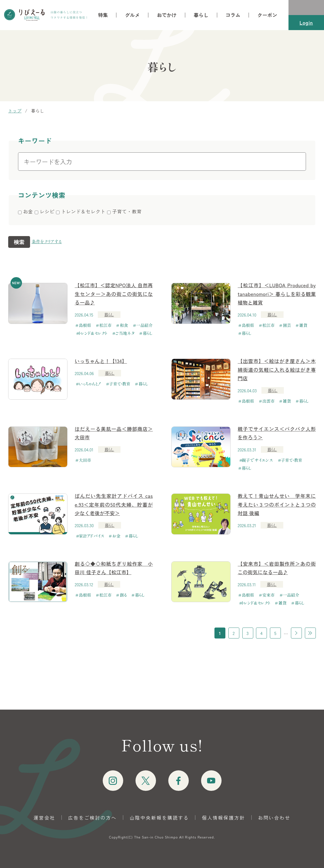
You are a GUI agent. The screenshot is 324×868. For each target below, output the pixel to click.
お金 (116, 536)
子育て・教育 (120, 384)
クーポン (267, 15)
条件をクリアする (47, 241)
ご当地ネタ (125, 333)
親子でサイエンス (257, 460)
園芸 (287, 325)
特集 (103, 15)
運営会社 (44, 818)
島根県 (85, 325)
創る (123, 595)
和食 (124, 325)
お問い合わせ (274, 818)
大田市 (85, 460)
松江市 (106, 325)
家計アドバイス (92, 536)
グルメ (132, 15)
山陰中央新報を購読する (159, 818)
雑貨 (303, 325)
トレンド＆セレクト (93, 333)
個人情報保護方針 (223, 818)
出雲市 (268, 401)
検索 (19, 242)
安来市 (268, 595)
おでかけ (167, 15)
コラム (233, 15)
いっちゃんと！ (90, 384)
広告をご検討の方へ (92, 818)
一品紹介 (145, 325)
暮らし (201, 15)
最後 (310, 633)
